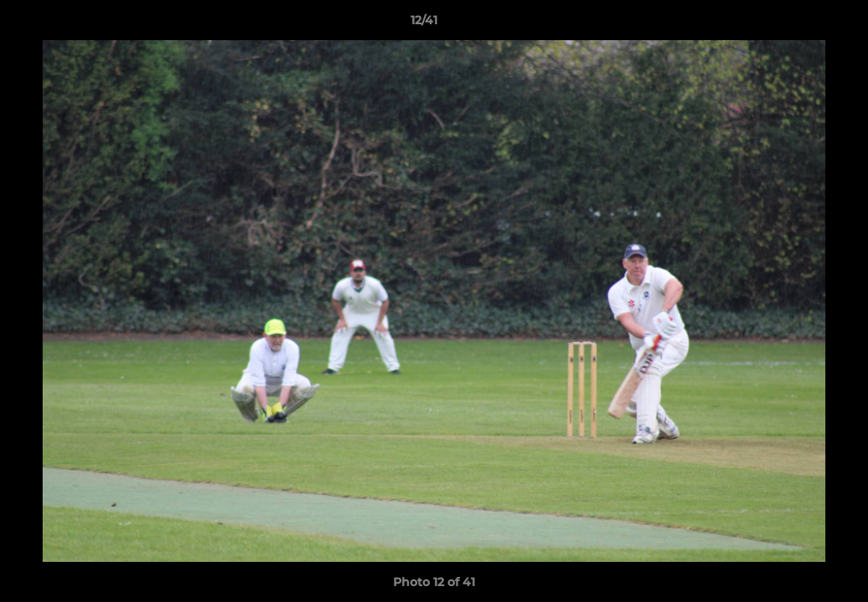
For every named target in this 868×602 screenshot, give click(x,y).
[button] (798, 24)
